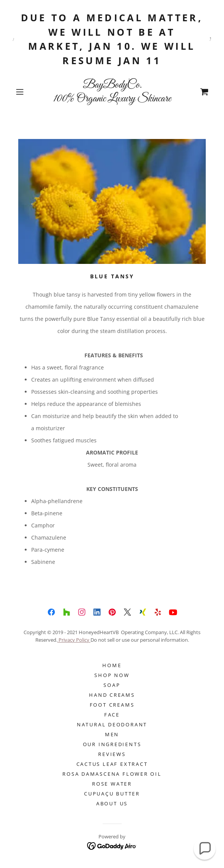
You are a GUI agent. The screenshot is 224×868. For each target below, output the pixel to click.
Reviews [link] (112, 754)
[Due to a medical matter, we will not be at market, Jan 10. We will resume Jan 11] (112, 39)
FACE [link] (112, 715)
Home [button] (112, 665)
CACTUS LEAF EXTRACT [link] (112, 764)
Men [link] (112, 734)
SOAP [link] (112, 685)
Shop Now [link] (112, 675)
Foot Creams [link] (112, 705)
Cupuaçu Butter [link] (112, 794)
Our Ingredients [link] (112, 744)
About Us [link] (112, 803)
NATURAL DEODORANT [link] (112, 724)
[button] (27, 92)
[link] (112, 92)
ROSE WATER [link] (112, 784)
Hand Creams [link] (112, 695)
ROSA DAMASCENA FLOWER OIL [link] (112, 774)
